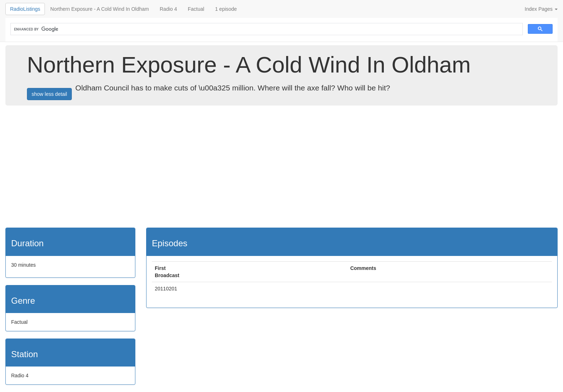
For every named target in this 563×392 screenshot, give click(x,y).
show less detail (49, 94)
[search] (266, 29)
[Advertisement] (281, 167)
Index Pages (541, 9)
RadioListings (25, 9)
